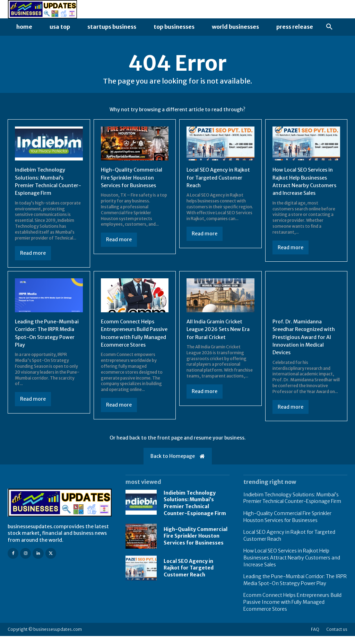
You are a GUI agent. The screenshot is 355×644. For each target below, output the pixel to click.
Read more (33, 253)
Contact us (337, 637)
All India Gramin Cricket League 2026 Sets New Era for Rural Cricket (217, 331)
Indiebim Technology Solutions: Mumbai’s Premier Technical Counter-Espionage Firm (195, 511)
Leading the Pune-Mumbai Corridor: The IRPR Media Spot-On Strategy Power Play (44, 335)
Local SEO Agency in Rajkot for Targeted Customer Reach (213, 177)
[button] (329, 27)
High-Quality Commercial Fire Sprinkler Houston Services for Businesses (134, 177)
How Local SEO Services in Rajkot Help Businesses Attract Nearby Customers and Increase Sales (306, 185)
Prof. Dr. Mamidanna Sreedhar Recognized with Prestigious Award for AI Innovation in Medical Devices (303, 339)
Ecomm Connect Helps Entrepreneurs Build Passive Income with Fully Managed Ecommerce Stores (134, 339)
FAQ (315, 637)
